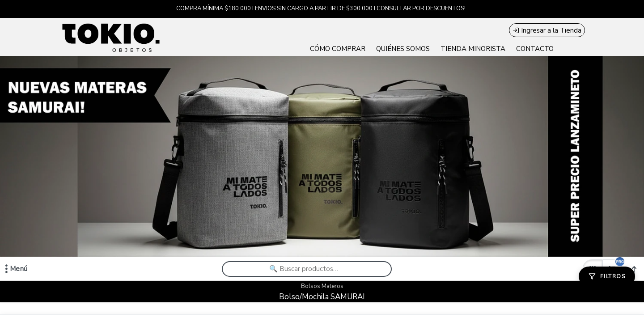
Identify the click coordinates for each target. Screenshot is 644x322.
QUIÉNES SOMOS (403, 49)
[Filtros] (607, 276)
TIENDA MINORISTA (473, 49)
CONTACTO (535, 49)
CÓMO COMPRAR (338, 49)
